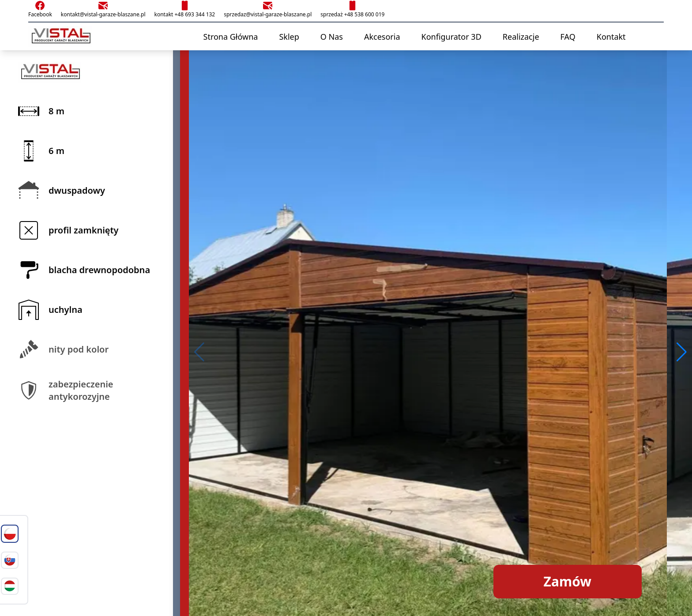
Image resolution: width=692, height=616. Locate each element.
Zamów (568, 581)
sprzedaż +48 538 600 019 (352, 9)
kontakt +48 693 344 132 (184, 9)
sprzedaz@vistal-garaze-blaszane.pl (268, 9)
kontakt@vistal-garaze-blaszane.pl (103, 9)
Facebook (40, 9)
